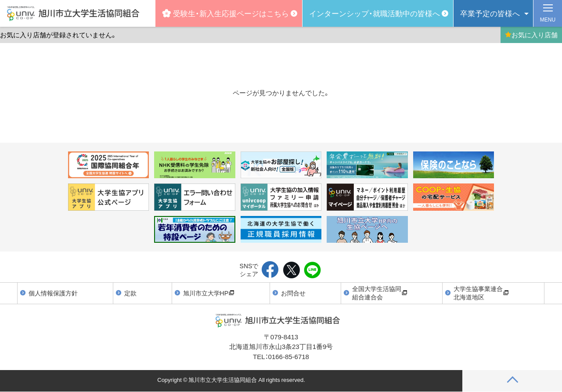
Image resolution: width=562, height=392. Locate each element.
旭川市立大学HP (209, 293)
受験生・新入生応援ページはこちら (225, 13)
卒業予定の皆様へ (490, 13)
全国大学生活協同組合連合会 (380, 293)
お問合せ (293, 293)
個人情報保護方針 (53, 293)
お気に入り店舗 (531, 35)
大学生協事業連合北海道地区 (481, 293)
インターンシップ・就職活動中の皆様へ (375, 13)
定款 (130, 293)
